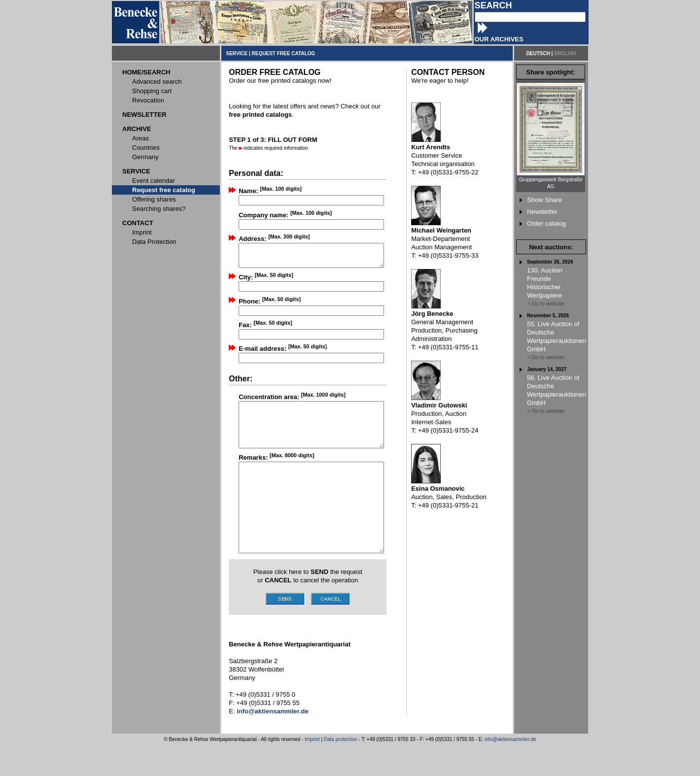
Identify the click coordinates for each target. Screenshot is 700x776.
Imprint (312, 770)
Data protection (341, 770)
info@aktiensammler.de (510, 770)
